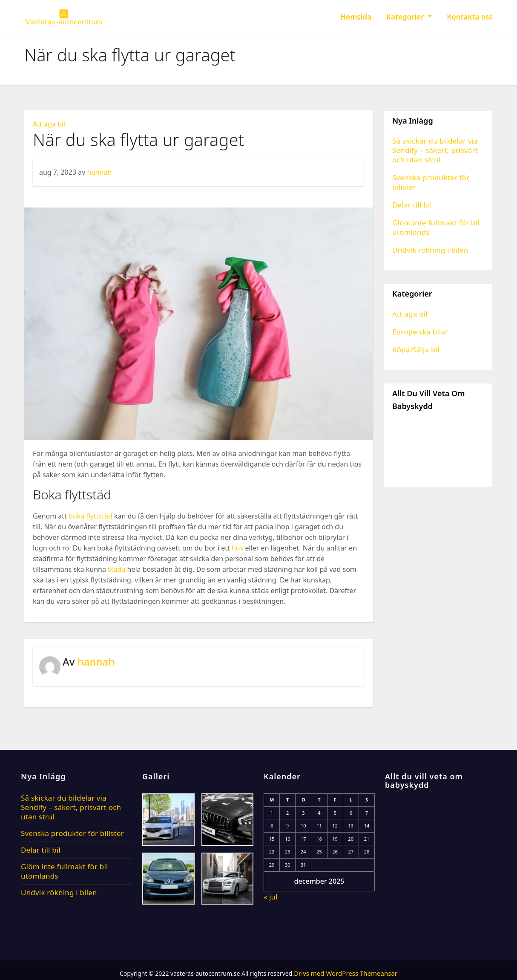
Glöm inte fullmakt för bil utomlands (436, 227)
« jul (270, 897)
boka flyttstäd (90, 516)
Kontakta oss (470, 17)
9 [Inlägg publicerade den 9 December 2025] (287, 826)
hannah (100, 172)
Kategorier (409, 17)
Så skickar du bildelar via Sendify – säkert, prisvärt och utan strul (435, 150)
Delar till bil (412, 205)
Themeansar (379, 973)
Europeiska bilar (420, 332)
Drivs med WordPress (327, 973)
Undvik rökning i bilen (430, 250)
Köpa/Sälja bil (416, 350)
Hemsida (356, 17)
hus (237, 548)
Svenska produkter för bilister (431, 182)
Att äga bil (49, 124)
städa (116, 569)
